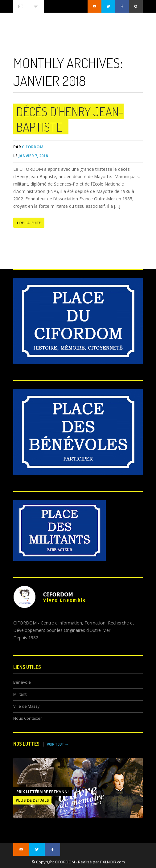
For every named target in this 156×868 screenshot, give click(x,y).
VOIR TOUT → (58, 744)
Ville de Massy (26, 706)
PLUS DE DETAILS (32, 800)
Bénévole (22, 682)
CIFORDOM (28, 147)
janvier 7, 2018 (31, 156)
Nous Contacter (28, 718)
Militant (20, 694)
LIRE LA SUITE (29, 223)
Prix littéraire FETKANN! (43, 792)
